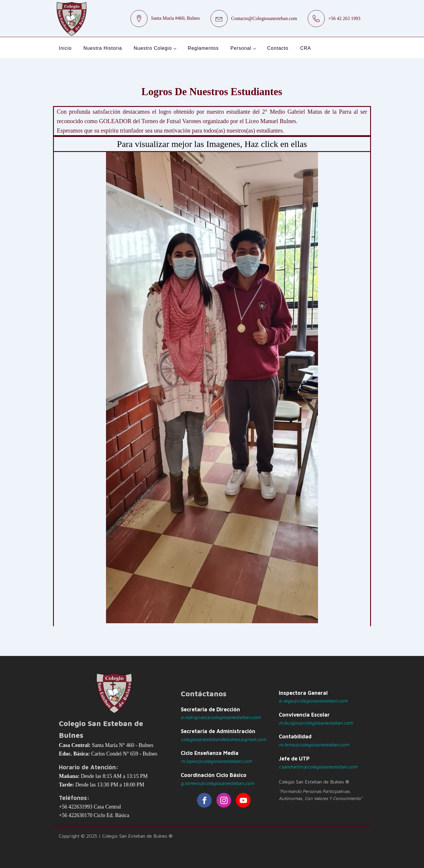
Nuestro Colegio (153, 48)
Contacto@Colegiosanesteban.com (264, 18)
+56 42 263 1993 (344, 18)
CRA (305, 48)
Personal (241, 48)
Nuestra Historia (103, 48)
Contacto (278, 48)
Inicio (65, 48)
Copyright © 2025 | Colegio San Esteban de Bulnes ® (116, 836)
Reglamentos (203, 48)
